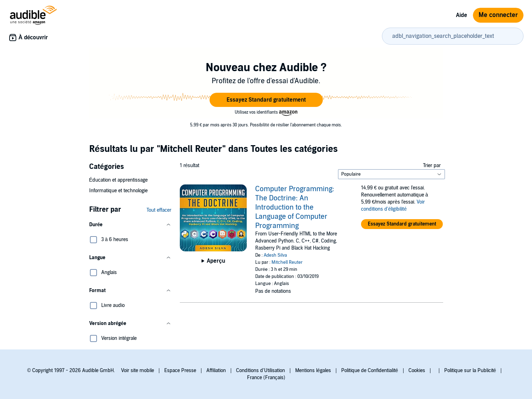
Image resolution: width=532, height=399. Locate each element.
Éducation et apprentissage (118, 180)
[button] (266, 100)
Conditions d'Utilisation (261, 370)
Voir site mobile (138, 370)
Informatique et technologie (118, 191)
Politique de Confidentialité (370, 370)
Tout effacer (159, 210)
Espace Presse (180, 370)
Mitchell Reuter (287, 262)
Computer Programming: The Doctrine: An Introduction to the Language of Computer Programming (295, 207)
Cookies (417, 370)
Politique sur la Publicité (470, 370)
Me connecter (498, 15)
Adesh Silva (275, 255)
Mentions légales (313, 370)
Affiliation (216, 370)
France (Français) (266, 378)
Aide (462, 15)
